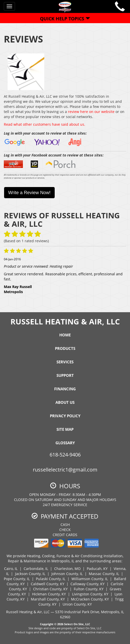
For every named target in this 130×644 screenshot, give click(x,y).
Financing (65, 389)
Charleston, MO (67, 569)
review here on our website (91, 112)
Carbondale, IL (36, 569)
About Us (65, 402)
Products (65, 348)
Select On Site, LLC (77, 624)
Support (65, 375)
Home (65, 335)
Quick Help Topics (65, 19)
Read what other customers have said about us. (45, 124)
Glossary (65, 443)
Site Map (65, 429)
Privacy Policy (65, 416)
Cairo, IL (11, 569)
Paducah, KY (97, 569)
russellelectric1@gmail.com (65, 470)
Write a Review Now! (29, 193)
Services (65, 362)
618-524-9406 (65, 455)
